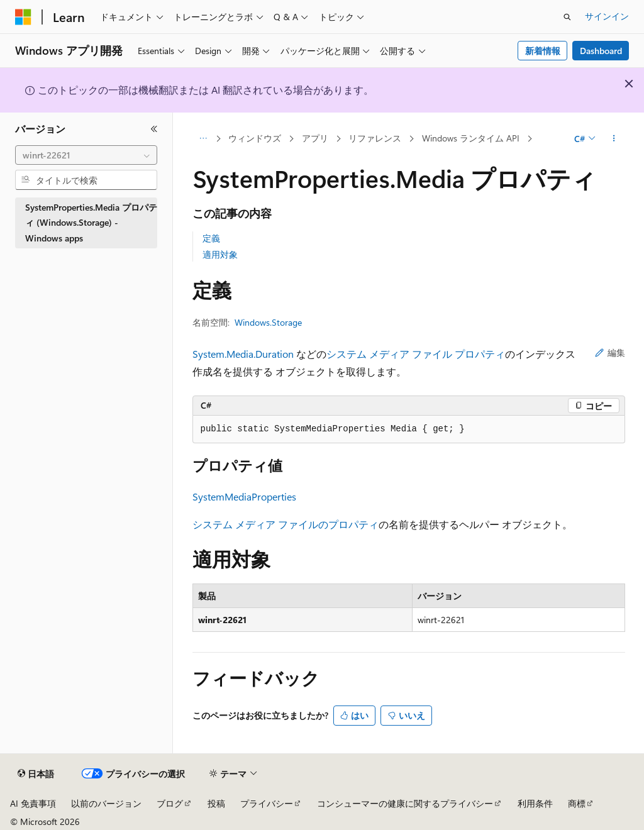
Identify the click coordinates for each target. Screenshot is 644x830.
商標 (577, 803)
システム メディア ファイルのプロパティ (286, 524)
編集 (610, 352)
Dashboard (601, 51)
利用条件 (535, 803)
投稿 (216, 803)
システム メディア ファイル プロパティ (416, 354)
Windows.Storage (268, 322)
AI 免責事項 (33, 803)
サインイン (607, 16)
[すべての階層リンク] (203, 139)
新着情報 (543, 51)
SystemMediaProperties (244, 496)
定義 (211, 238)
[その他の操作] (613, 139)
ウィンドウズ (255, 138)
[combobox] (86, 155)
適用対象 (220, 254)
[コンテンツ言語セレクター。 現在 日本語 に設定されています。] (36, 774)
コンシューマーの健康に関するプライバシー (405, 803)
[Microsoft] (23, 17)
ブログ (170, 803)
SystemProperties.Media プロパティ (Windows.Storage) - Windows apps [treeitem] (91, 223)
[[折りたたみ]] (154, 129)
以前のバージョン (106, 803)
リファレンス (375, 138)
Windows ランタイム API (471, 138)
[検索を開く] (567, 17)
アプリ (315, 138)
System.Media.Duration (243, 354)
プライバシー (267, 803)
